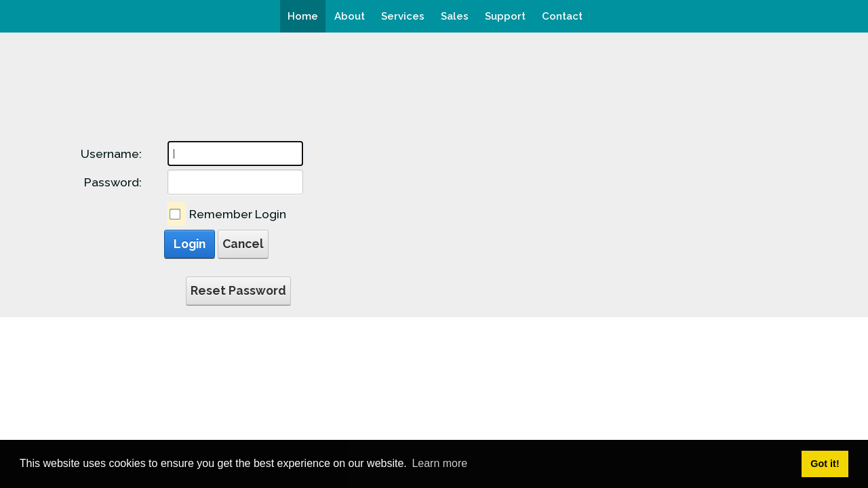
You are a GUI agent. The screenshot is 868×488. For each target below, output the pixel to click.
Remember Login (238, 214)
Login (190, 244)
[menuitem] (303, 16)
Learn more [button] (439, 463)
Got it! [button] (825, 464)
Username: (111, 154)
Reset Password (238, 290)
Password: (113, 182)
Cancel (243, 244)
